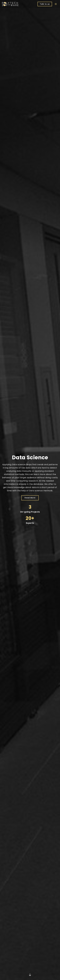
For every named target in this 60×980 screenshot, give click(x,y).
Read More (30, 498)
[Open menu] (56, 4)
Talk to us (45, 4)
